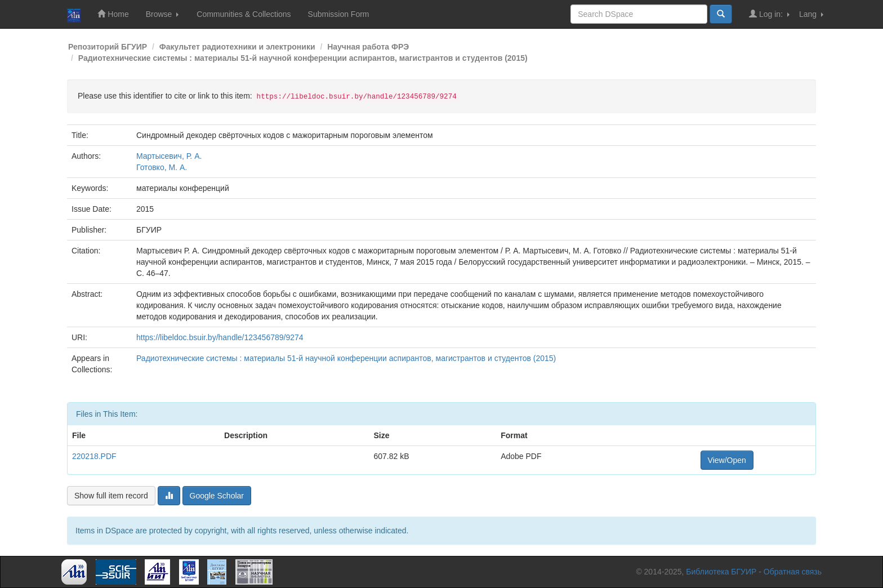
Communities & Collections (244, 14)
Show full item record (111, 496)
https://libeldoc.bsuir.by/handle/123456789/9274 (220, 337)
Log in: (769, 14)
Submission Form (339, 14)
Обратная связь (793, 572)
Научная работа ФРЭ (368, 47)
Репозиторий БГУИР (108, 47)
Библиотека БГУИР (721, 572)
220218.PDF (94, 456)
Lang (811, 14)
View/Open (727, 460)
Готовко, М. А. (162, 167)
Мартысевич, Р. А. (169, 156)
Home (113, 14)
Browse (162, 14)
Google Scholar (217, 496)
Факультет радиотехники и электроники (237, 47)
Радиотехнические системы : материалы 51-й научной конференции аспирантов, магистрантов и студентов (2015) (303, 58)
